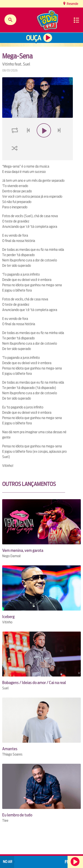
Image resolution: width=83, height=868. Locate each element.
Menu (76, 20)
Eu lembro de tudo (17, 815)
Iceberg (8, 617)
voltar (27, 141)
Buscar (10, 20)
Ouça (34, 38)
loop (15, 141)
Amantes (10, 749)
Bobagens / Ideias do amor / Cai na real (34, 683)
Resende (72, 4)
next (60, 141)
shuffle (15, 159)
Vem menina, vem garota (23, 550)
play (43, 141)
